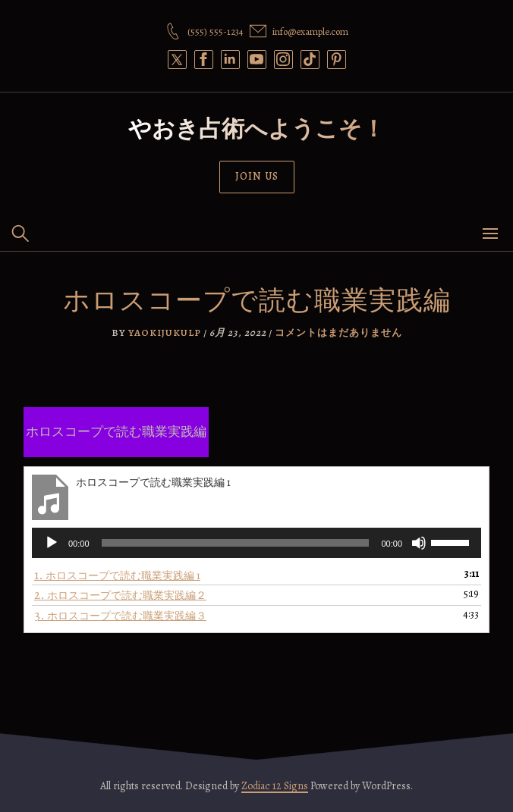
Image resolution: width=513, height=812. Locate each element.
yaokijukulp (165, 332)
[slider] (236, 543)
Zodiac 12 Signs (275, 786)
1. (117, 575)
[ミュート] (419, 543)
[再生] (52, 543)
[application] (256, 543)
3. (120, 615)
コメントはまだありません (338, 332)
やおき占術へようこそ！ (256, 129)
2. (120, 595)
